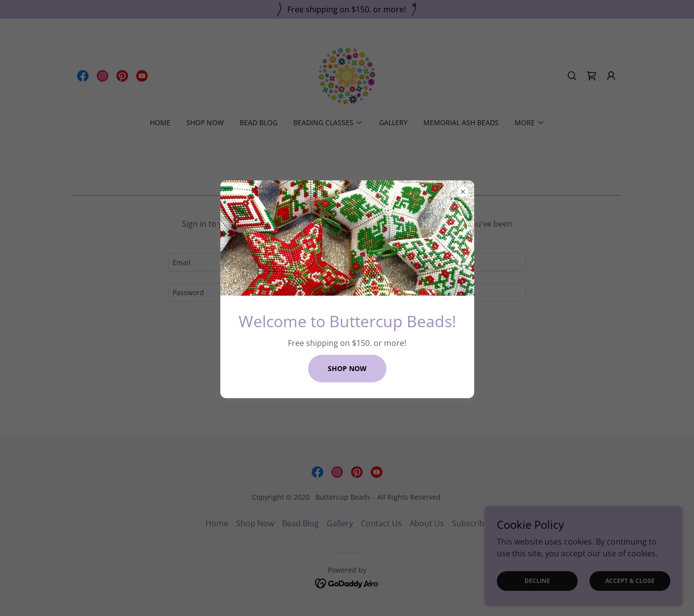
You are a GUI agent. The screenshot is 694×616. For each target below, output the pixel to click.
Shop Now (347, 368)
